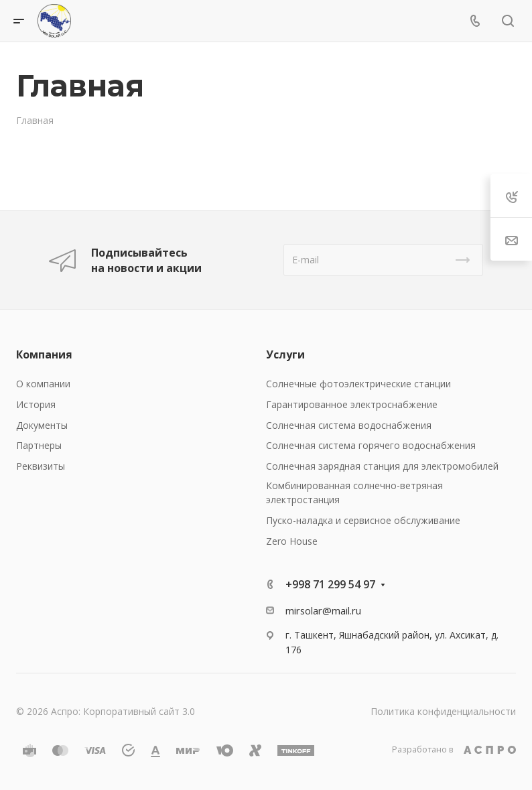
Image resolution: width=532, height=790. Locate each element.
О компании (43, 384)
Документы (42, 425)
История (36, 404)
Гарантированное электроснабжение (352, 404)
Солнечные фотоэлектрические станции (358, 384)
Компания (44, 354)
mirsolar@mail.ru (323, 610)
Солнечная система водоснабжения (349, 425)
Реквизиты (41, 466)
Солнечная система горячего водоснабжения (371, 445)
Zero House (292, 541)
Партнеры (39, 445)
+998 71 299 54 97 (330, 584)
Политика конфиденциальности (443, 711)
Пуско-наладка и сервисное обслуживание (363, 520)
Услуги (285, 354)
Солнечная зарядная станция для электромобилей (382, 466)
